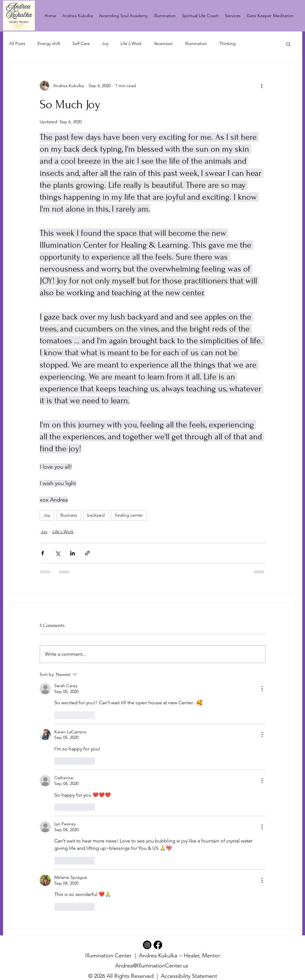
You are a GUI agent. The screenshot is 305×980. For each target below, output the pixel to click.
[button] (288, 44)
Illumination (196, 43)
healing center (129, 515)
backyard (96, 515)
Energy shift (49, 43)
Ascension (163, 43)
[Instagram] (147, 945)
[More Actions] (262, 689)
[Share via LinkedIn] (73, 553)
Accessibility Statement (189, 976)
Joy (105, 43)
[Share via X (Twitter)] (58, 553)
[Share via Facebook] (43, 553)
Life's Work (131, 43)
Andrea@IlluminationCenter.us (152, 966)
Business (69, 515)
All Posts (17, 43)
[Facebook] (158, 945)
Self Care (81, 43)
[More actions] (262, 86)
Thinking (227, 43)
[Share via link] (87, 553)
